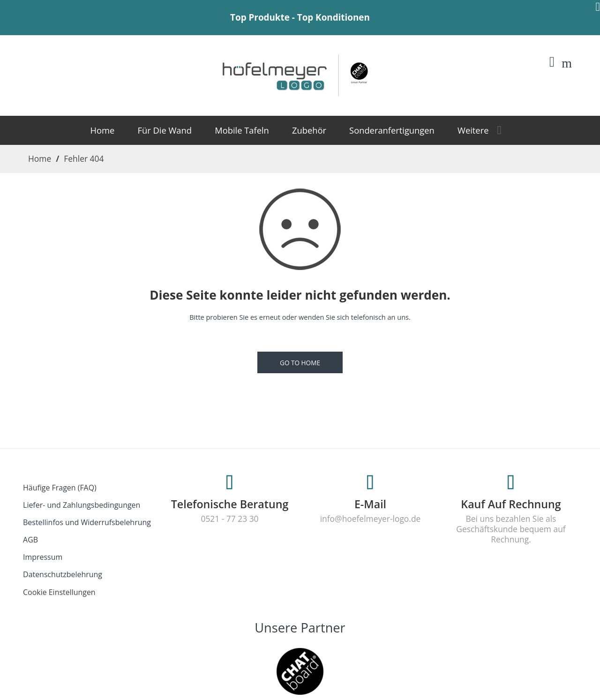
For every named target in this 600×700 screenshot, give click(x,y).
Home (40, 158)
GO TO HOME (300, 363)
